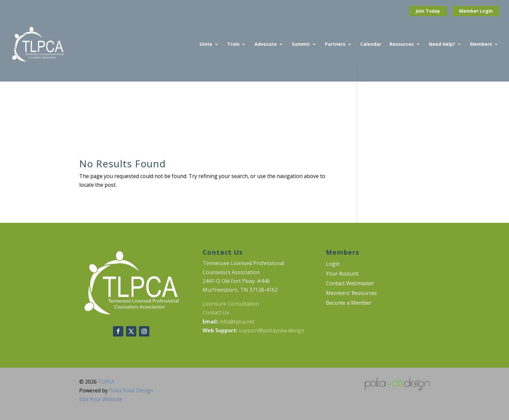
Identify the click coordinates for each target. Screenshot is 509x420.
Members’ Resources (351, 294)
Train (233, 45)
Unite (206, 45)
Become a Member (349, 303)
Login (486, 11)
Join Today (428, 11)
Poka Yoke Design (131, 390)
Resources (402, 45)
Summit (301, 45)
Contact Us (216, 312)
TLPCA (106, 382)
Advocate (266, 45)
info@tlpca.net (237, 322)
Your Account (342, 274)
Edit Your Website (101, 399)
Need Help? (442, 45)
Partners (335, 45)
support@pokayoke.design (271, 330)
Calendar (371, 45)
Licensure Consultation (231, 304)
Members (481, 45)
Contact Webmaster (350, 284)
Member (469, 11)
